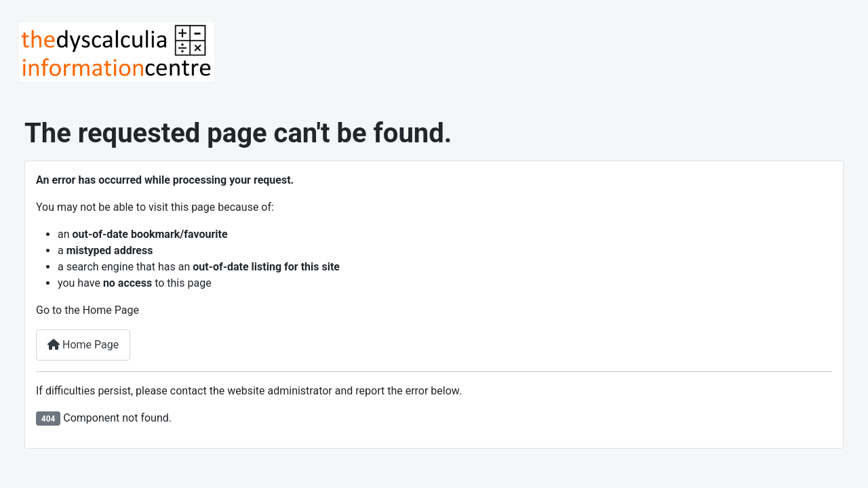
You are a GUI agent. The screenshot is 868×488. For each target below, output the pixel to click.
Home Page (83, 345)
